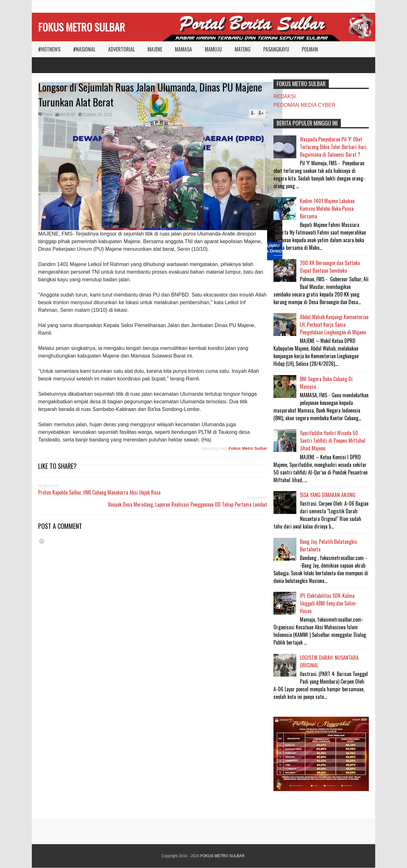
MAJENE (155, 49)
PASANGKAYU (276, 49)
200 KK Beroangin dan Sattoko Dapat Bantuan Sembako (330, 267)
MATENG (243, 49)
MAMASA (183, 49)
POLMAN (310, 49)
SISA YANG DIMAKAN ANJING (328, 495)
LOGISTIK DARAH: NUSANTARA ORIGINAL (329, 661)
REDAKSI (285, 96)
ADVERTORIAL (121, 49)
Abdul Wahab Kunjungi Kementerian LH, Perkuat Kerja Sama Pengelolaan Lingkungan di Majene (334, 325)
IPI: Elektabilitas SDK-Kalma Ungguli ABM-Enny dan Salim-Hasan (329, 603)
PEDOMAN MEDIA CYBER (304, 105)
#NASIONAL (84, 49)
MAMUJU (213, 49)
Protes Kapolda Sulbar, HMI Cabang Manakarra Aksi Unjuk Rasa (99, 492)
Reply (48, 114)
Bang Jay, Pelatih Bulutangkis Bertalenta (328, 545)
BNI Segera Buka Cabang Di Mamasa (326, 383)
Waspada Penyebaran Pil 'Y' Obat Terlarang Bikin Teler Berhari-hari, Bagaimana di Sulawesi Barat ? (334, 147)
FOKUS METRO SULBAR (82, 27)
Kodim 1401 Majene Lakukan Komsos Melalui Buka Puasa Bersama (327, 208)
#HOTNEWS (49, 49)
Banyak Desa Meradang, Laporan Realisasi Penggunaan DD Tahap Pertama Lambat (188, 504)
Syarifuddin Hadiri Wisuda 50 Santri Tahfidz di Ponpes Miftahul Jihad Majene (333, 441)
